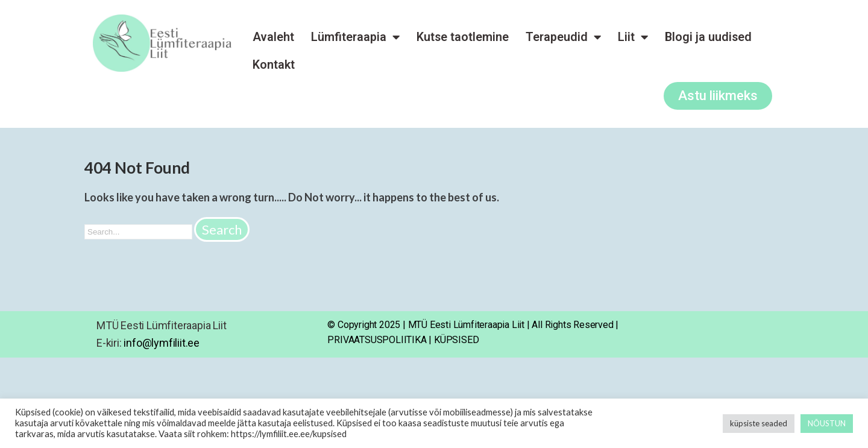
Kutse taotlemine (463, 37)
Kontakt (274, 65)
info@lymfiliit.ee (162, 343)
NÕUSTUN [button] (827, 423)
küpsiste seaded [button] (759, 423)
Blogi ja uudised (708, 37)
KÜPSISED (456, 340)
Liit (633, 37)
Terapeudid (563, 37)
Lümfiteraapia (355, 37)
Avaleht (273, 37)
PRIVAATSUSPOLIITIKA (377, 340)
